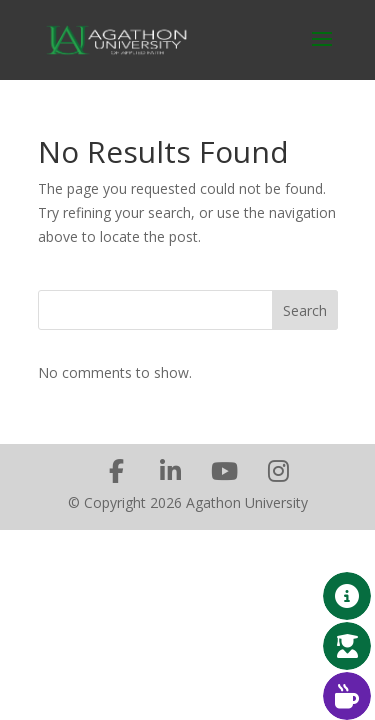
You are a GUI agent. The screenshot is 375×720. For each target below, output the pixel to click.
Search (305, 310)
